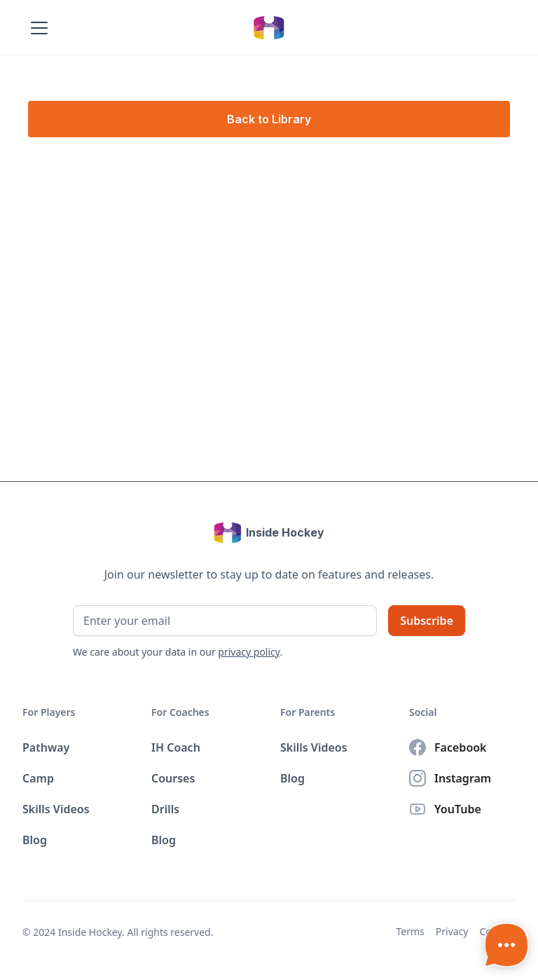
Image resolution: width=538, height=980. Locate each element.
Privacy (452, 931)
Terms (411, 931)
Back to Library (269, 119)
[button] (36, 28)
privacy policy (249, 652)
